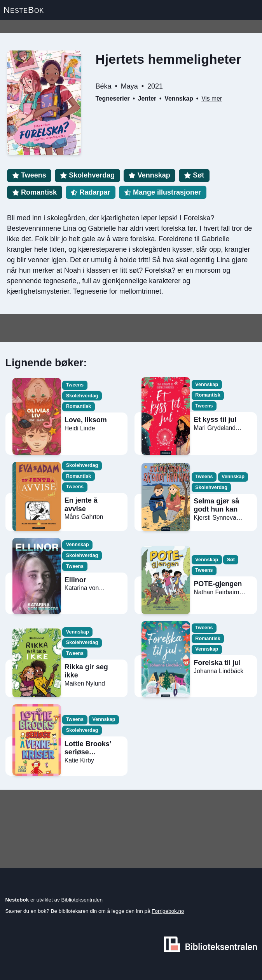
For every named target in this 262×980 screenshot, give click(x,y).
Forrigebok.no (168, 911)
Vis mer (212, 98)
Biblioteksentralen (82, 900)
